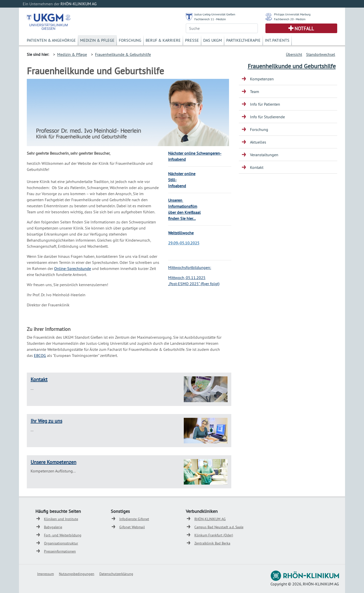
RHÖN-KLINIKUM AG (210, 519)
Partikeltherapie (243, 40)
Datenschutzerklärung (116, 574)
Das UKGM (213, 40)
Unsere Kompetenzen (53, 462)
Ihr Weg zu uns (46, 421)
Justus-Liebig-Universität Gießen (215, 14)
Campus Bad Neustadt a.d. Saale (219, 527)
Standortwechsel (321, 54)
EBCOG (40, 355)
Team (255, 92)
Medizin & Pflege (97, 40)
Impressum (45, 574)
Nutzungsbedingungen (77, 574)
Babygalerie (53, 527)
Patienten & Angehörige (51, 40)
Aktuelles (258, 142)
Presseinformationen (60, 551)
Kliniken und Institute (61, 519)
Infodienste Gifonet (134, 519)
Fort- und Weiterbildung (63, 535)
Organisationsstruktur (61, 543)
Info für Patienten (265, 104)
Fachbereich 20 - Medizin (290, 19)
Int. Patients (277, 40)
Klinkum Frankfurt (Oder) (214, 535)
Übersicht (294, 54)
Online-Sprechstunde (73, 268)
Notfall (304, 29)
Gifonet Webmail (132, 527)
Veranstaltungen (264, 155)
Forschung (130, 40)
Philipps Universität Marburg (292, 14)
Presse (192, 40)
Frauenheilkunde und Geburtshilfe (292, 66)
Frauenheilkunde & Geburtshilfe (123, 54)
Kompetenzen (262, 79)
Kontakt (39, 379)
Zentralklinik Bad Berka (212, 543)
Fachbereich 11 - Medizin (210, 19)
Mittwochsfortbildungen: (190, 267)
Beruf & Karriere (163, 40)
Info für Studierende (267, 117)
